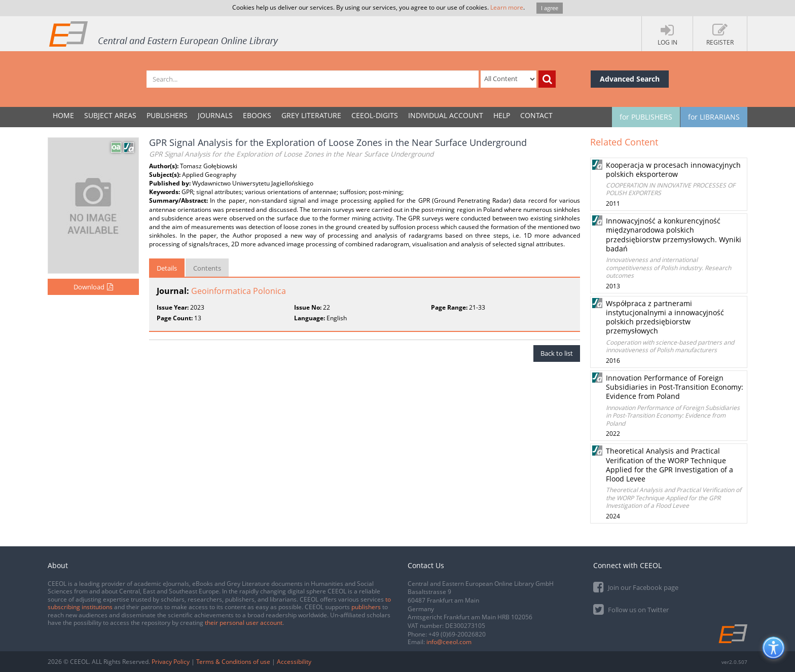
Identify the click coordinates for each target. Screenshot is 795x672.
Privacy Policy (171, 662)
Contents (207, 268)
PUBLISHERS (167, 115)
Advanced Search (630, 79)
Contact (536, 115)
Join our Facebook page (636, 587)
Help (502, 115)
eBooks (257, 115)
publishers (366, 607)
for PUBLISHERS (646, 117)
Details (167, 268)
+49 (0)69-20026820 (457, 634)
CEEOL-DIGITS (375, 115)
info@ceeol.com (449, 642)
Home (63, 115)
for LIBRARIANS (714, 117)
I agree (550, 8)
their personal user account (244, 623)
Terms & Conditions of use (233, 662)
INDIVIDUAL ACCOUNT (446, 115)
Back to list (557, 353)
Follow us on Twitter (631, 609)
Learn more (507, 7)
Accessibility (294, 662)
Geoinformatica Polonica (239, 291)
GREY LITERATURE (311, 115)
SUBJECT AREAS (110, 115)
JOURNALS (215, 115)
